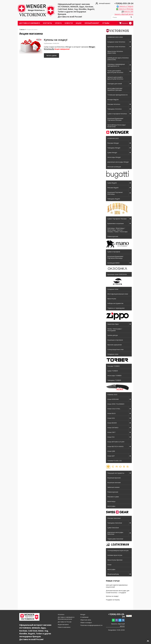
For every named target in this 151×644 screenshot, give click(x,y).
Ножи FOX (111, 437)
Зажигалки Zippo (113, 324)
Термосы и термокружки (116, 308)
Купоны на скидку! (112, 596)
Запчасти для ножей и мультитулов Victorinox (115, 78)
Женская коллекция (114, 167)
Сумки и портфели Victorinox (117, 114)
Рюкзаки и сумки (113, 497)
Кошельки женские (114, 483)
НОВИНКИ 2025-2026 (115, 37)
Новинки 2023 (112, 395)
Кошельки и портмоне (115, 340)
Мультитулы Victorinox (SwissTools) (115, 52)
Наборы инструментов (115, 303)
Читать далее (52, 56)
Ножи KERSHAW (113, 399)
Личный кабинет (92, 23)
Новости (69, 23)
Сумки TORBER (113, 371)
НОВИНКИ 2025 (113, 138)
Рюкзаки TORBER (113, 366)
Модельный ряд (113, 574)
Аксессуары (111, 506)
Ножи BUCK (111, 413)
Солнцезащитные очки (115, 349)
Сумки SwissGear (113, 528)
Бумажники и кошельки (116, 224)
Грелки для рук (113, 335)
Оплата (58, 23)
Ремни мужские (113, 236)
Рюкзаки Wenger (113, 143)
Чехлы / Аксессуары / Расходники (115, 330)
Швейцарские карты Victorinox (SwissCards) (118, 59)
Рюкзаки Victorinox (114, 104)
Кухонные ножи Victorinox (116, 47)
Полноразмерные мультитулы (118, 551)
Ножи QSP (111, 456)
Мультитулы (112, 299)
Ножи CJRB (111, 451)
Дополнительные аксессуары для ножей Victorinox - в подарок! (118, 592)
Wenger (83, 615)
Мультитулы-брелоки (115, 560)
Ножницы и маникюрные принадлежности (116, 65)
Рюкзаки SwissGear (114, 518)
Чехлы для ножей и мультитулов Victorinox (115, 72)
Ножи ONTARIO (113, 428)
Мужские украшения (115, 345)
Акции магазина (63, 625)
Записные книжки (113, 487)
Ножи (109, 565)
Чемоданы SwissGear (115, 523)
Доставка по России (65, 622)
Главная (22, 30)
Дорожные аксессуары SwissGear (115, 533)
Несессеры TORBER (114, 376)
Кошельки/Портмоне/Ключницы (115, 193)
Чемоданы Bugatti (114, 199)
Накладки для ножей (115, 84)
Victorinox (61, 615)
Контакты (47, 23)
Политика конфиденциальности (92, 625)
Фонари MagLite (113, 100)
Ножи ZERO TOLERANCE (116, 404)
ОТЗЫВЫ (106, 23)
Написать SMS (127, 12)
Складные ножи (113, 289)
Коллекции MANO (113, 263)
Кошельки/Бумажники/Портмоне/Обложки (115, 119)
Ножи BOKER (112, 423)
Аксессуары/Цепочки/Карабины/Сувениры (115, 89)
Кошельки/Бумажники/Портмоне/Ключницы (115, 257)
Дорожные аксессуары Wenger (118, 162)
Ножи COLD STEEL (114, 409)
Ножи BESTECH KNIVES (115, 447)
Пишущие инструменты (116, 473)
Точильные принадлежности (117, 95)
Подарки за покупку (113, 600)
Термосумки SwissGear (115, 539)
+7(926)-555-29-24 (123, 3)
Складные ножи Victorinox (116, 42)
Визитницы (111, 501)
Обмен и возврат (86, 623)
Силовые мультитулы (115, 555)
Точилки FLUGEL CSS (115, 461)
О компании (84, 617)
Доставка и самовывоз (30, 23)
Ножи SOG (111, 418)
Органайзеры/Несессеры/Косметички (117, 126)
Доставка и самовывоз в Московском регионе (66, 618)
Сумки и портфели (114, 252)
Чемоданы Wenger (114, 148)
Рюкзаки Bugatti (113, 188)
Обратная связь (86, 620)
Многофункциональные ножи (118, 294)
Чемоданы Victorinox (115, 109)
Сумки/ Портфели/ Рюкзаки (117, 219)
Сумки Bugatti (112, 183)
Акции (79, 23)
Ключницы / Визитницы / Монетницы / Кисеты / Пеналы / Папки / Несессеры (117, 230)
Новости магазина (64, 627)
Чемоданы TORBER (114, 380)
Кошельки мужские (114, 478)
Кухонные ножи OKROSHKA (117, 274)
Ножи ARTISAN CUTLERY (116, 442)
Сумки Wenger (112, 153)
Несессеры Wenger (114, 157)
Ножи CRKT (111, 432)
